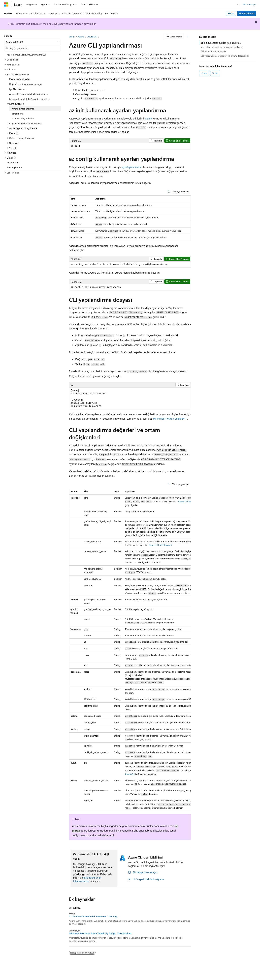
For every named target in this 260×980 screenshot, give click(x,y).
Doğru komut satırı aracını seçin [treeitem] (25, 84)
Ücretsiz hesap (247, 13)
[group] (130, 650)
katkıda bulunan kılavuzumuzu (87, 879)
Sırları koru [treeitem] (17, 114)
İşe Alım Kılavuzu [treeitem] (18, 89)
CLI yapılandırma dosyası (213, 51)
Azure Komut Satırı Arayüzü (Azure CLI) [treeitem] (27, 55)
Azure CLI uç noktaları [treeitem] (23, 118)
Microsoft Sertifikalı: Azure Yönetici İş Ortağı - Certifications (100, 933)
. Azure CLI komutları (188, 502)
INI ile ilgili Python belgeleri (169, 418)
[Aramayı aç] (238, 4)
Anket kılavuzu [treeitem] (14, 162)
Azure (81, 37)
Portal (231, 13)
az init (149, 118)
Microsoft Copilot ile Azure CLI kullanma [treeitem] (30, 99)
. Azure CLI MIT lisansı (159, 545)
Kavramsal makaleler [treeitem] (20, 79)
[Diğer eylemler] (188, 37)
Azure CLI (92, 37)
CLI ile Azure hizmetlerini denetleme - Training (93, 917)
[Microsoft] (6, 4)
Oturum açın (250, 4)
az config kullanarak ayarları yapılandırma (221, 47)
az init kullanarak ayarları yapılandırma (221, 43)
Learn (72, 37)
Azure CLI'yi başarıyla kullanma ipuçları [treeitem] (29, 94)
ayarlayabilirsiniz (132, 167)
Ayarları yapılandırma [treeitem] (23, 109)
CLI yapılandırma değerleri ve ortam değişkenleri (225, 56)
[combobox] (32, 42)
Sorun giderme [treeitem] (14, 167)
